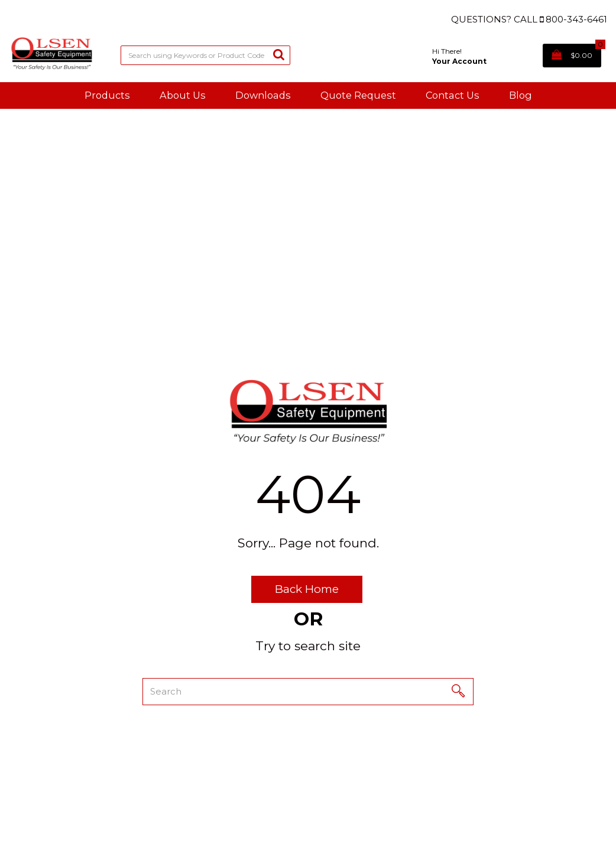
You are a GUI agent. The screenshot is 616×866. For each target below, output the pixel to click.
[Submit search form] (279, 54)
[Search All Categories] (205, 55)
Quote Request (358, 95)
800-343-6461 (576, 19)
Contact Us (453, 95)
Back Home (307, 589)
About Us (183, 95)
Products (107, 95)
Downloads (263, 95)
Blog (521, 95)
